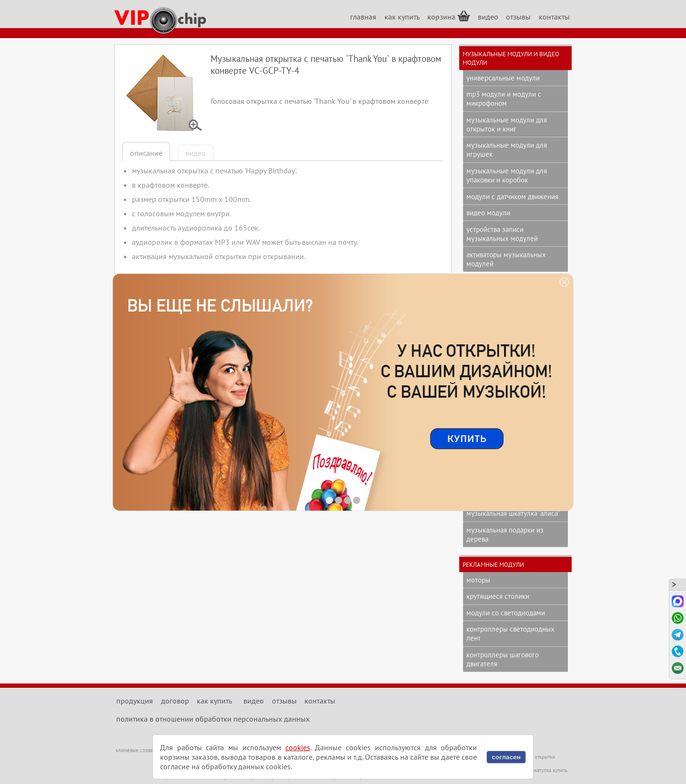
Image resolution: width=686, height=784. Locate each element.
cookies (298, 747)
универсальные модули (503, 78)
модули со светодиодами (506, 613)
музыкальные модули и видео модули (511, 58)
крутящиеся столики (498, 596)
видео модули (488, 213)
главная (363, 17)
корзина (449, 16)
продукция (135, 701)
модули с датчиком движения (512, 196)
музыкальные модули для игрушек (507, 150)
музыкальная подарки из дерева (505, 534)
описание (146, 153)
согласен (506, 757)
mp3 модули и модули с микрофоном (504, 99)
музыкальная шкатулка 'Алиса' (513, 513)
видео (488, 17)
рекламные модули (493, 564)
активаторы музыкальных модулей (506, 259)
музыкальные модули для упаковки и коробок (507, 175)
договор (175, 701)
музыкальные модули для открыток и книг (507, 124)
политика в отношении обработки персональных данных (213, 719)
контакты (554, 17)
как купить (402, 17)
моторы (478, 580)
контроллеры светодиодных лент (510, 633)
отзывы (518, 17)
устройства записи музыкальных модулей (502, 234)
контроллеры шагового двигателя (503, 659)
